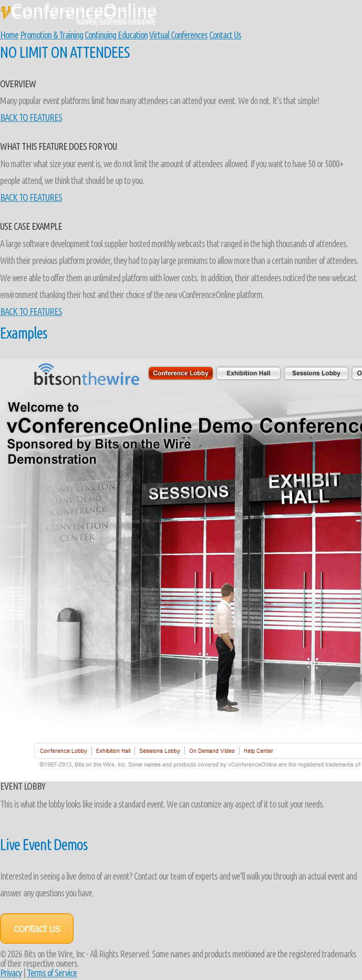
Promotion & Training (51, 35)
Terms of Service (52, 973)
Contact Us (225, 35)
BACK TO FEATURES (31, 117)
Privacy (11, 973)
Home (9, 35)
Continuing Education (116, 35)
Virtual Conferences (178, 35)
